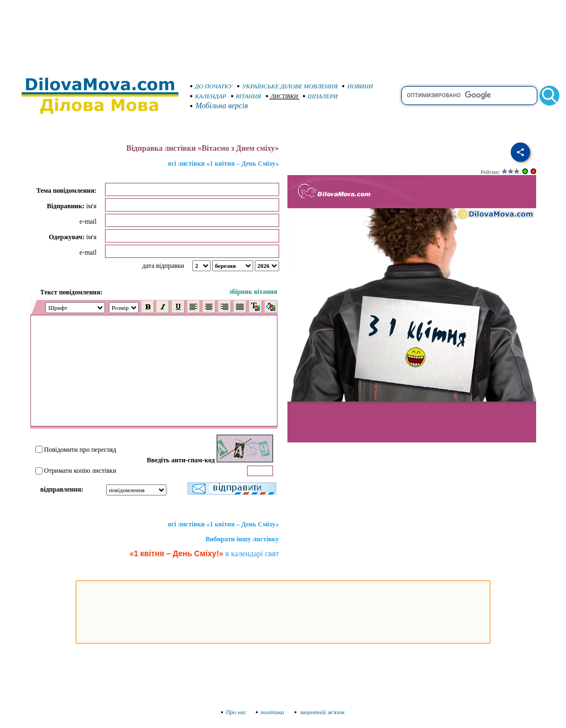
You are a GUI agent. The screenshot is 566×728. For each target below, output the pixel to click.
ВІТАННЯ (246, 96)
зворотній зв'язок (320, 712)
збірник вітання (253, 292)
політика (271, 712)
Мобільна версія (219, 106)
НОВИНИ (358, 86)
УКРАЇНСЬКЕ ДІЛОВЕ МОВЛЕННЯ (287, 86)
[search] (469, 96)
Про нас (234, 712)
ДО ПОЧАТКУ (211, 86)
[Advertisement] (283, 33)
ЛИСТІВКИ (282, 96)
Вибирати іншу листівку (242, 539)
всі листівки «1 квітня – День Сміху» (224, 163)
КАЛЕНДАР (208, 96)
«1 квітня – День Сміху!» (176, 553)
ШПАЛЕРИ (321, 96)
